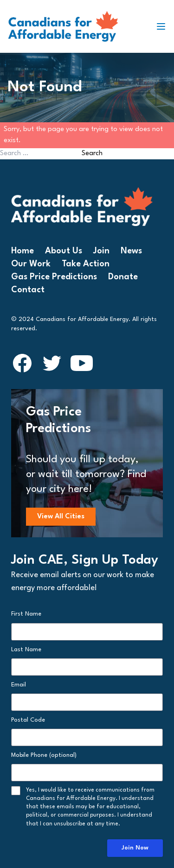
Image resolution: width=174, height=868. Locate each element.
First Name (26, 614)
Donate (123, 277)
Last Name (26, 650)
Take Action (86, 264)
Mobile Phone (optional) (44, 755)
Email (19, 685)
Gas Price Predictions (54, 277)
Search (92, 154)
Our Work (31, 264)
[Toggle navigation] (165, 26)
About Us (64, 251)
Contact (28, 290)
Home (23, 251)
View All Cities (61, 517)
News (131, 251)
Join (101, 251)
